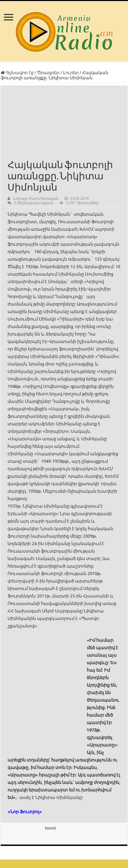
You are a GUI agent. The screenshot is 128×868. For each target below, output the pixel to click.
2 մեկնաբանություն (34, 203)
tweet (51, 828)
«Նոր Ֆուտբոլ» (25, 812)
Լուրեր (71, 73)
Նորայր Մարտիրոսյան (36, 199)
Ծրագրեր (48, 73)
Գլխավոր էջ (17, 73)
